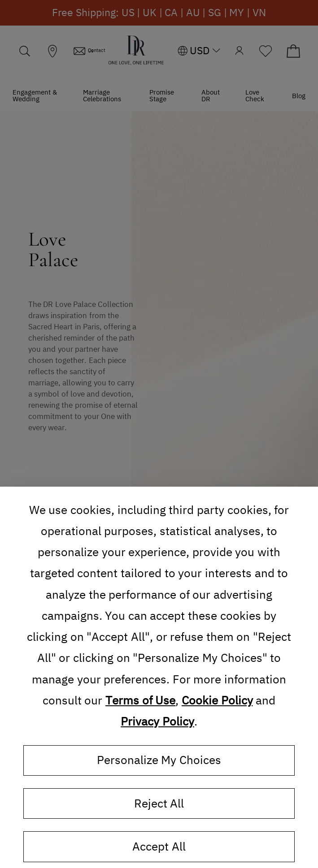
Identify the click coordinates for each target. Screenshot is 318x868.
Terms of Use (140, 700)
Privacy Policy (157, 721)
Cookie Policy (217, 700)
